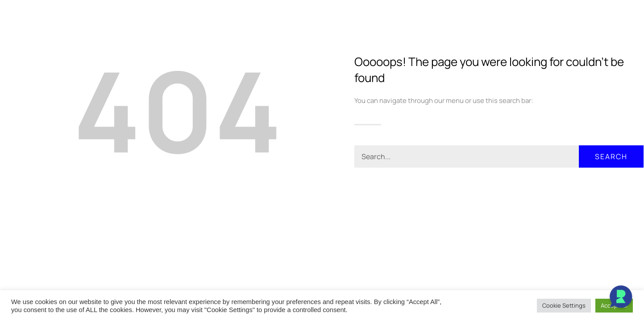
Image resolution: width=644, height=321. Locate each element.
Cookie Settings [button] (564, 305)
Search (611, 156)
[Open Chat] (621, 298)
